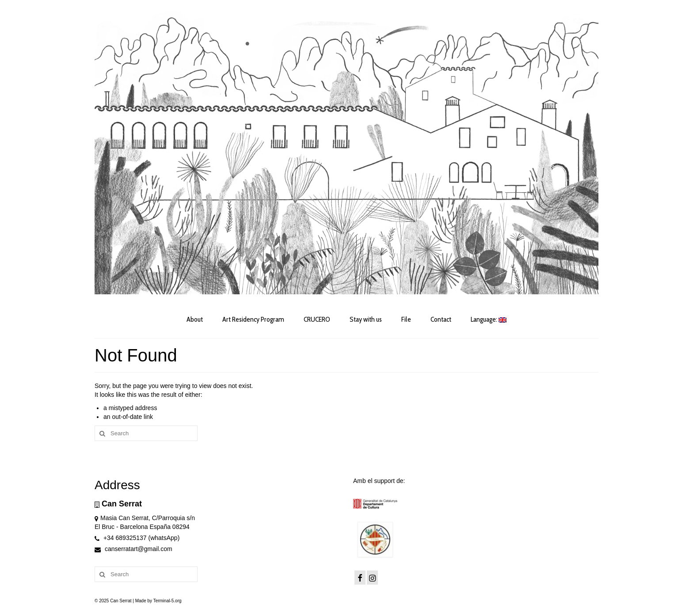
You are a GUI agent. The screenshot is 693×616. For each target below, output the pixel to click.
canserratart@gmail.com (133, 549)
